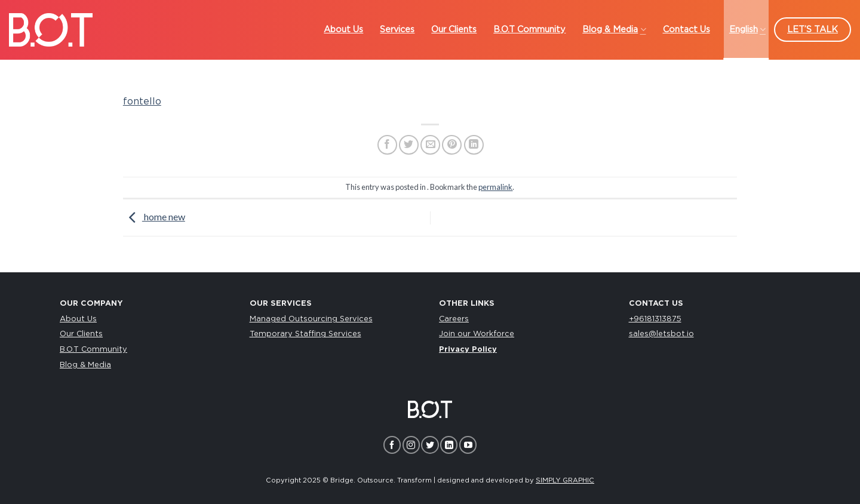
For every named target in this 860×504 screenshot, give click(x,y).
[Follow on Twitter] (430, 445)
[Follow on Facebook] (392, 445)
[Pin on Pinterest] (452, 145)
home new (154, 216)
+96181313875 (655, 319)
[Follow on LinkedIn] (449, 445)
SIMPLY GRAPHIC (565, 480)
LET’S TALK (813, 30)
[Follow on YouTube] (468, 445)
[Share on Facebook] (387, 145)
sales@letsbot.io (661, 334)
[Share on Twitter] (409, 145)
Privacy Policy (468, 350)
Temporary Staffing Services (305, 334)
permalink (495, 187)
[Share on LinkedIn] (474, 145)
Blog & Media (85, 365)
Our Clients (81, 334)
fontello (142, 102)
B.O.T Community (93, 350)
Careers (454, 319)
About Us (78, 319)
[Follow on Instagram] (411, 445)
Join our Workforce (477, 334)
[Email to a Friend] (430, 145)
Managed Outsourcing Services (311, 319)
